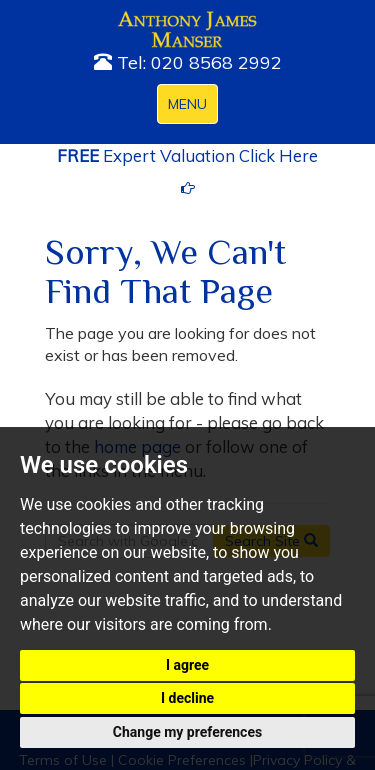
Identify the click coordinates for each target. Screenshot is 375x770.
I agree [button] (187, 665)
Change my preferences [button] (187, 732)
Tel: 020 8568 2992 (188, 62)
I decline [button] (187, 698)
